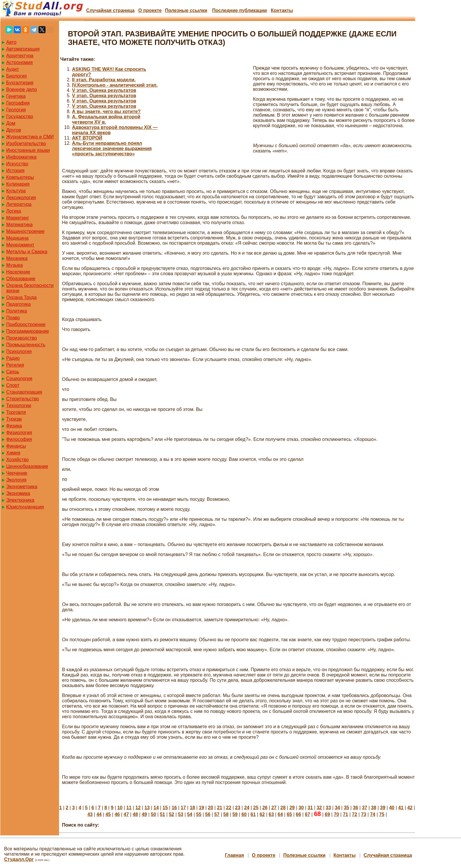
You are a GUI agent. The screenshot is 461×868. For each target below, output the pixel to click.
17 (183, 808)
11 (129, 808)
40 (392, 808)
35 (346, 808)
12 (138, 808)
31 (310, 808)
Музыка (15, 265)
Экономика (18, 493)
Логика (14, 211)
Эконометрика (22, 487)
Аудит (13, 69)
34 (337, 808)
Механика (17, 258)
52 (172, 814)
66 (299, 814)
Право (13, 318)
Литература (19, 204)
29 (292, 808)
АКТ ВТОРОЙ (87, 138)
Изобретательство (26, 143)
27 (274, 808)
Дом (11, 123)
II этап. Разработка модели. (104, 80)
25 (256, 808)
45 (108, 814)
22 (229, 808)
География (18, 103)
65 (289, 814)
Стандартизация (24, 392)
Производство (21, 338)
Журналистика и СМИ (30, 137)
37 (365, 808)
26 (265, 808)
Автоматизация (23, 49)
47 (126, 814)
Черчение (17, 473)
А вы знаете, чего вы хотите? (106, 111)
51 (162, 814)
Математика (19, 225)
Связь (13, 372)
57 (217, 814)
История (15, 171)
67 (308, 814)
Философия (19, 439)
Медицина (17, 238)
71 (346, 814)
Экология (16, 480)
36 (356, 808)
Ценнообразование (27, 466)
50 (153, 814)
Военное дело (22, 89)
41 (401, 808)
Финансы (16, 446)
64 (280, 814)
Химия (13, 453)
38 (374, 808)
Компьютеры (20, 177)
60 (244, 814)
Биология (16, 76)
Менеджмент (20, 245)
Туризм (14, 419)
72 (355, 814)
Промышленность (26, 345)
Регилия (15, 365)
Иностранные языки (28, 150)
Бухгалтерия (20, 83)
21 (219, 808)
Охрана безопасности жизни (30, 288)
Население (18, 272)
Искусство (17, 164)
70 (336, 814)
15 (165, 808)
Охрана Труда (21, 297)
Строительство (22, 399)
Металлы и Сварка (27, 252)
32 (319, 808)
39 (383, 808)
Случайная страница (110, 10)
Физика (14, 426)
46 (117, 814)
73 (364, 814)
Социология (19, 378)
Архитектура (20, 56)
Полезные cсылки (186, 10)
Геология (16, 110)
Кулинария (18, 184)
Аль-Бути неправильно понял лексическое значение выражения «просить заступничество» (112, 148)
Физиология (19, 433)
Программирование (28, 331)
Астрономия (19, 62)
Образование (21, 279)
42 (410, 808)
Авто (11, 42)
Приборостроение (26, 324)
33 (328, 808)
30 (301, 808)
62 (262, 814)
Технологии (19, 406)
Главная (234, 855)
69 (327, 814)
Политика (17, 311)
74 (373, 814)
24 (247, 808)
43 (90, 814)
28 (283, 808)
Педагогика (19, 304)
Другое (14, 130)
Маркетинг (18, 218)
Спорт (13, 385)
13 (147, 808)
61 (253, 814)
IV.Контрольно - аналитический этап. (115, 85)
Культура (16, 191)
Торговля (16, 412)
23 (238, 808)
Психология (19, 351)
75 (382, 814)
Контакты (282, 10)
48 (135, 814)
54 (190, 814)
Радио (13, 358)
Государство (20, 116)
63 (271, 814)
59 (235, 814)
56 (208, 814)
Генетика (16, 96)
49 (144, 814)
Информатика (21, 157)
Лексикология (21, 198)
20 (211, 808)
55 (199, 814)
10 (120, 808)
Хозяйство (17, 460)
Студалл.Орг (19, 859)
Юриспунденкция (25, 507)
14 (156, 808)
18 (192, 808)
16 (174, 808)
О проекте (150, 10)
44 (99, 814)
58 (226, 814)
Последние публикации (239, 10)
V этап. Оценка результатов (104, 90)
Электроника (20, 500)
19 (202, 808)
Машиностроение (25, 231)
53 (181, 814)
